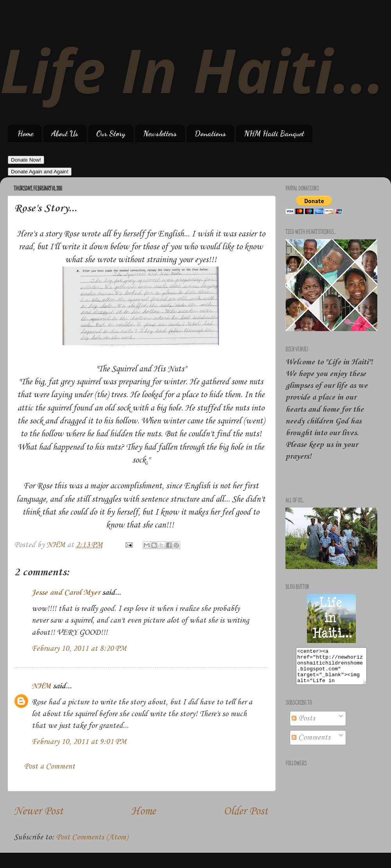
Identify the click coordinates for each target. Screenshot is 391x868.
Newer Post (38, 811)
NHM (41, 686)
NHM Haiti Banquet (274, 133)
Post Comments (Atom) (92, 837)
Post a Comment (49, 767)
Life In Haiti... (192, 69)
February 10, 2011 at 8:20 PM (79, 649)
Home (25, 133)
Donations (210, 133)
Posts (303, 726)
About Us (65, 133)
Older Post (246, 811)
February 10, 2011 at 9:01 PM (79, 742)
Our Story (111, 133)
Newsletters (160, 133)
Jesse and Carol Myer (66, 593)
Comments (311, 745)
